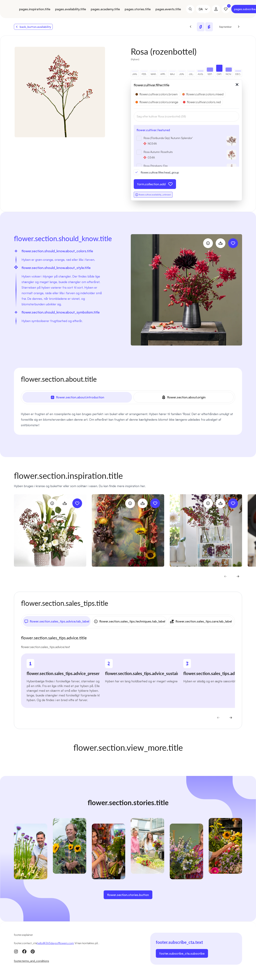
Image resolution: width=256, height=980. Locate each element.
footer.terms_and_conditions (31, 960)
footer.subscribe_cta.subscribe (182, 953)
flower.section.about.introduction (77, 397)
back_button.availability (33, 27)
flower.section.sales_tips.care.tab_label (201, 621)
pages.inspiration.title (35, 9)
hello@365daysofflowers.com (55, 942)
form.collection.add (155, 184)
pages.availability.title (71, 9)
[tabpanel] (128, 419)
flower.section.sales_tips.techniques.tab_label (129, 621)
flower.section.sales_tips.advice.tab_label (57, 621)
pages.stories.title (138, 9)
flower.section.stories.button (128, 894)
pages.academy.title (105, 9)
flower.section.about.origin (184, 397)
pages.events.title (168, 9)
